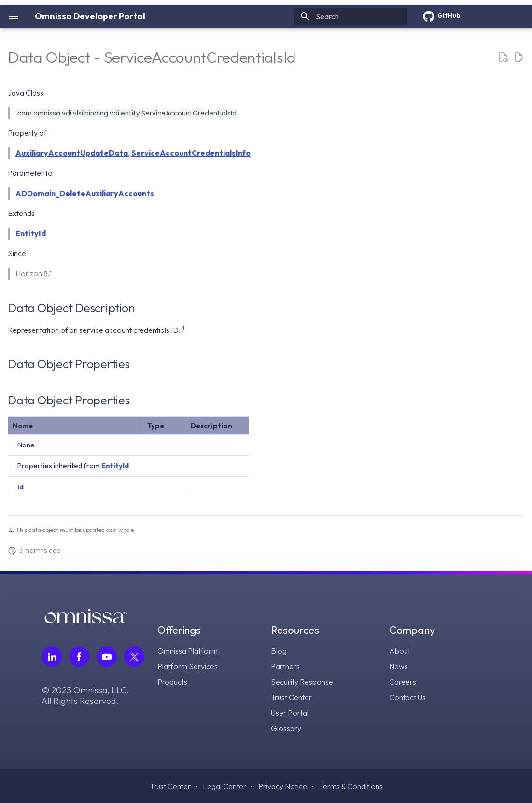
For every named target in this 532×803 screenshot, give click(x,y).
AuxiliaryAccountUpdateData (72, 153)
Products (172, 682)
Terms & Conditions (351, 786)
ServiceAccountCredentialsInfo (191, 153)
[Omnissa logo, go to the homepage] (86, 620)
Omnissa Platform (188, 651)
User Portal (290, 713)
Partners (285, 666)
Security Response (302, 682)
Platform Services (188, 666)
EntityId (31, 233)
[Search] (351, 16)
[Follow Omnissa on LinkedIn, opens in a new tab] (52, 657)
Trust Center (291, 697)
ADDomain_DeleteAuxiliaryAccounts (85, 193)
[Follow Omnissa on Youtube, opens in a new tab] (107, 657)
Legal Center (224, 786)
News (399, 666)
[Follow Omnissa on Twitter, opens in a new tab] (134, 657)
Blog (279, 651)
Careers (403, 682)
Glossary (286, 728)
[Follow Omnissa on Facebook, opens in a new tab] (79, 657)
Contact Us (407, 697)
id (21, 487)
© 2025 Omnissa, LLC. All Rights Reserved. (85, 696)
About (400, 651)
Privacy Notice (283, 786)
